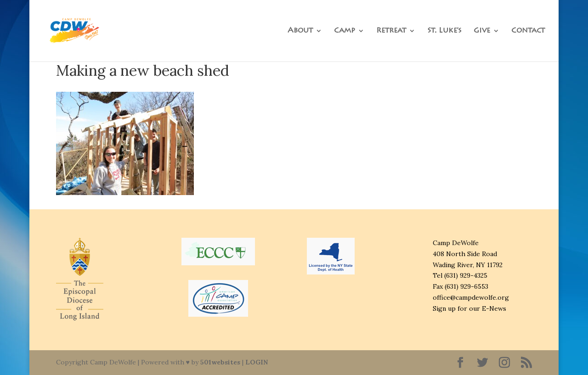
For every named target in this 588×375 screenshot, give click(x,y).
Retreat (391, 31)
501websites (220, 362)
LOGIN (257, 362)
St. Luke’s (444, 31)
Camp (345, 31)
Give (482, 31)
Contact (528, 31)
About (300, 31)
